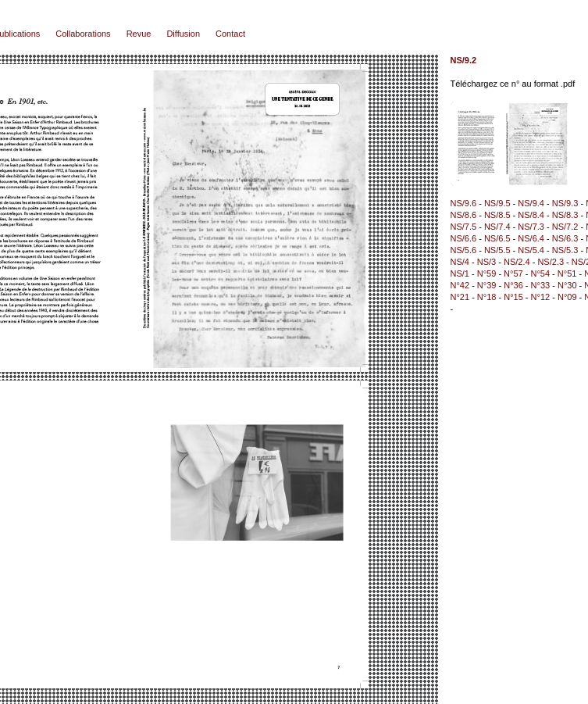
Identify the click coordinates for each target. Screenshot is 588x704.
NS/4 (460, 262)
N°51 (567, 273)
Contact (230, 34)
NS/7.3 (531, 227)
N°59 (487, 273)
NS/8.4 (531, 215)
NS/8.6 (464, 215)
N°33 (541, 285)
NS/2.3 (551, 262)
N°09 (567, 297)
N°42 (460, 285)
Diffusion (183, 34)
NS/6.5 (497, 238)
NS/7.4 (497, 227)
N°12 (541, 297)
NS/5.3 (565, 250)
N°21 (460, 297)
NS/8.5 (497, 215)
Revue (139, 34)
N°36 (513, 285)
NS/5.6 (464, 250)
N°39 (487, 285)
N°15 (513, 297)
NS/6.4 (531, 238)
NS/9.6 (464, 203)
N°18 (487, 297)
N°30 (567, 285)
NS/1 (460, 273)
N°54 (540, 273)
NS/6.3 (565, 238)
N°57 (513, 273)
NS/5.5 (497, 250)
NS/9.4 (531, 203)
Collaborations (83, 34)
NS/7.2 (565, 227)
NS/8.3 (565, 215)
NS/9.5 (497, 203)
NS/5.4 (531, 250)
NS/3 (486, 262)
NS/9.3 (565, 203)
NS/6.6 (464, 238)
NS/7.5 (464, 227)
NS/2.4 (517, 262)
